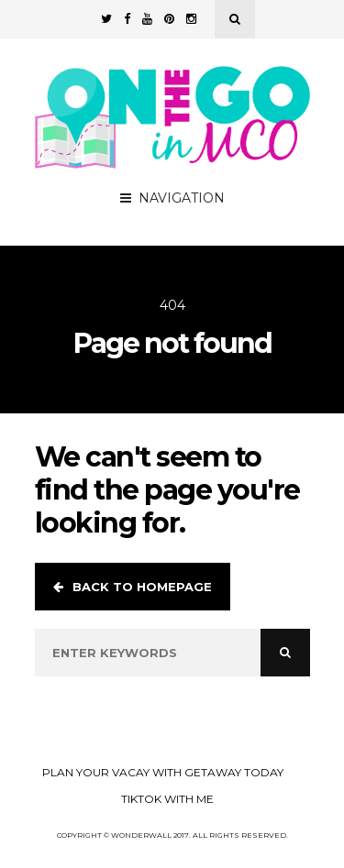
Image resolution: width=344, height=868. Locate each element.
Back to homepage (133, 587)
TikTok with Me (167, 799)
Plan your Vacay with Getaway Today (163, 772)
